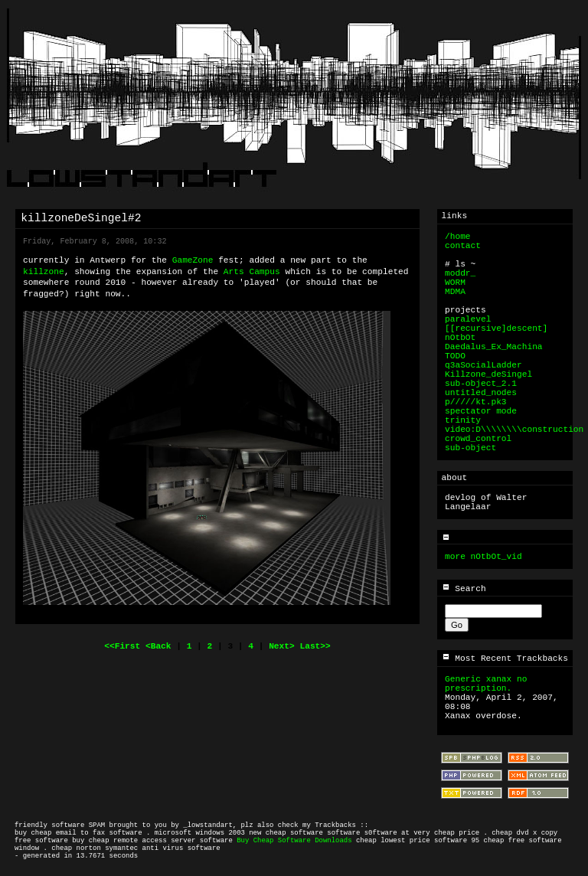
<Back (161, 646)
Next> (284, 646)
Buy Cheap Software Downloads (294, 841)
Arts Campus (252, 272)
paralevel (468, 319)
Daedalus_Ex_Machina (494, 347)
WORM (455, 283)
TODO (455, 356)
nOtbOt (460, 338)
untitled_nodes (481, 393)
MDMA (455, 292)
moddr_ (460, 273)
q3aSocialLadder (483, 365)
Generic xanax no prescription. (486, 684)
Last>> (315, 646)
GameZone (193, 260)
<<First (125, 646)
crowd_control (478, 439)
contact (463, 246)
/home (458, 237)
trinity (463, 420)
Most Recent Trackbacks (505, 659)
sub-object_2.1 (481, 384)
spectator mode (481, 411)
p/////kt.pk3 (476, 402)
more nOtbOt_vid (483, 557)
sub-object (470, 448)
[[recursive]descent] (496, 328)
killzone (44, 272)
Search (464, 589)
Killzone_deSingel (488, 374)
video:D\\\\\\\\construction (514, 430)
